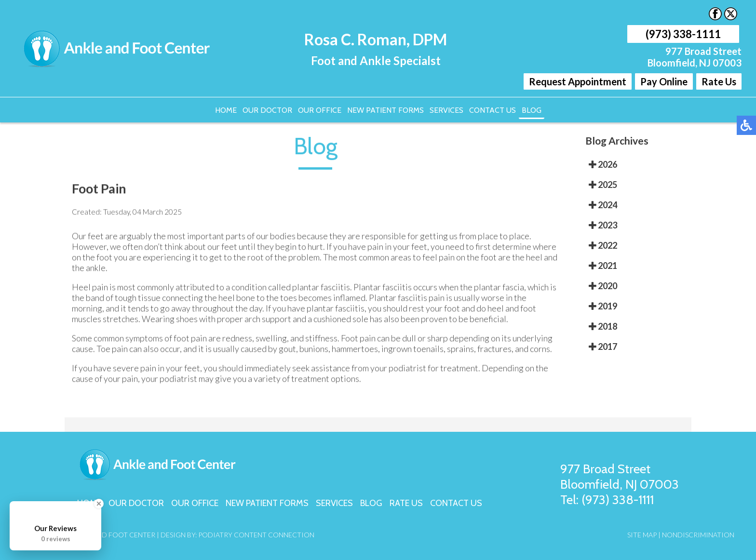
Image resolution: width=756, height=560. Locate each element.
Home (226, 110)
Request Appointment (578, 81)
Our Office (320, 110)
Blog (532, 110)
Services (446, 110)
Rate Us (719, 81)
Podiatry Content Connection (256, 535)
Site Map (642, 535)
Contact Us (493, 110)
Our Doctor (267, 110)
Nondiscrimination (698, 535)
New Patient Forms (385, 110)
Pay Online (664, 81)
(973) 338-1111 (683, 34)
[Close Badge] (99, 504)
